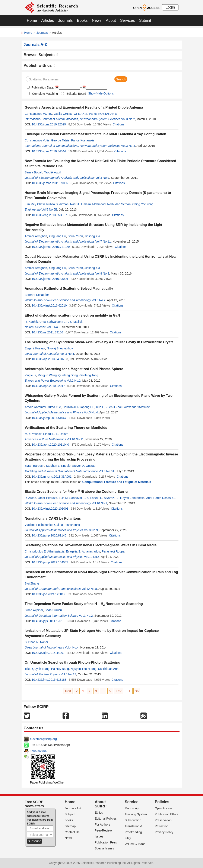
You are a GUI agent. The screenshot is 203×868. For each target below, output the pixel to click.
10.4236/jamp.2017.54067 (49, 418)
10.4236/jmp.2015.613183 (49, 680)
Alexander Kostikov (137, 407)
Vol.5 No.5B (49, 209)
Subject (70, 814)
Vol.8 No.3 (102, 273)
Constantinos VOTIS (38, 114)
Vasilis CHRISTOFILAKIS (70, 114)
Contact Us (72, 832)
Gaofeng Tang (89, 375)
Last (119, 691)
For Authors (102, 824)
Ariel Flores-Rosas (158, 498)
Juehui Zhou (114, 407)
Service (131, 802)
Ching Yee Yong (143, 204)
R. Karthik (31, 322)
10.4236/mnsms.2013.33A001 (52, 477)
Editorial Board (76, 94)
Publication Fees (106, 842)
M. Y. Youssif (33, 434)
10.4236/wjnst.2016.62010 (49, 305)
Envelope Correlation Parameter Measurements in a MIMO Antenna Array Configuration (96, 134)
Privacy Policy (164, 832)
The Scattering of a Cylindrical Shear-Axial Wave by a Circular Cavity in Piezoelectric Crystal (100, 342)
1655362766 (38, 751)
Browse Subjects (41, 55)
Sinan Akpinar (34, 610)
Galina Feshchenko (67, 525)
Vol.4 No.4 (72, 647)
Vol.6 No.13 (68, 674)
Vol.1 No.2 (86, 616)
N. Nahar (42, 642)
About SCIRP (101, 804)
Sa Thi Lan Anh (108, 669)
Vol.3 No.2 (128, 119)
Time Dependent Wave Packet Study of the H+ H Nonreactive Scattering (84, 604)
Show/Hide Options (101, 93)
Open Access (164, 808)
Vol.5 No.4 (91, 412)
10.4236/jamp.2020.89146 (49, 535)
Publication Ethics (167, 814)
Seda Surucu (53, 610)
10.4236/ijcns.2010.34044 (49, 151)
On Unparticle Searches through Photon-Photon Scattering (73, 662)
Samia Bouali (34, 172)
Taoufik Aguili (53, 172)
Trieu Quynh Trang (37, 669)
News (97, 20)
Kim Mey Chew (35, 204)
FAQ (128, 838)
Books (82, 20)
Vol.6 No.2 (99, 300)
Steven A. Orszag (84, 466)
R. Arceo (31, 498)
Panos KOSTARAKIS (103, 114)
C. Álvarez (107, 498)
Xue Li (100, 407)
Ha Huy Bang (60, 669)
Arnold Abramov (35, 407)
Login (170, 7)
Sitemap (70, 826)
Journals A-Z (73, 808)
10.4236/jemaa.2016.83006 (50, 279)
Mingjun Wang (47, 375)
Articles (48, 20)
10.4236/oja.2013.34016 (48, 359)
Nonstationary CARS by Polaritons (53, 518)
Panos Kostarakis (83, 140)
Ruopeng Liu (86, 407)
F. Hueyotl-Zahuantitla (130, 498)
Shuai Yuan (75, 236)
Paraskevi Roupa (113, 551)
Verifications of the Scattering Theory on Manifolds (66, 428)
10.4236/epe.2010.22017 (48, 386)
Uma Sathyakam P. (52, 322)
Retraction (162, 826)
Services (128, 20)
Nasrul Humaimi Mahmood (88, 204)
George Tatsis (60, 140)
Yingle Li (30, 375)
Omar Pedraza (47, 498)
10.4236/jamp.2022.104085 (50, 562)
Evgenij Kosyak (35, 348)
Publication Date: (42, 87)
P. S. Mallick (74, 322)
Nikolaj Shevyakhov (60, 348)
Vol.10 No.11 (75, 439)
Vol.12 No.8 (89, 589)
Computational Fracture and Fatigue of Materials (117, 482)
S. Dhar (30, 642)
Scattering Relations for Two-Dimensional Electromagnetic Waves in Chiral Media (91, 545)
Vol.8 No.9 (91, 530)
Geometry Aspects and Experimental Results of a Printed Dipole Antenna (84, 107)
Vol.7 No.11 (103, 241)
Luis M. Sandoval (70, 498)
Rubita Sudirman (57, 204)
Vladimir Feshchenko (39, 525)
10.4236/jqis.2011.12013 (48, 621)
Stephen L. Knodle (58, 466)
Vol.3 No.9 (102, 178)
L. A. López (91, 498)
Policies (162, 802)
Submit (145, 20)
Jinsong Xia (92, 236)
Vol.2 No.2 (74, 381)
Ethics (99, 813)
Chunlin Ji (69, 407)
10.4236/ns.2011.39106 (47, 332)
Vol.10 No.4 (92, 557)
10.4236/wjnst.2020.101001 (50, 509)
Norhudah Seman (119, 204)
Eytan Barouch (35, 466)
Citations (118, 124)
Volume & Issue (135, 844)
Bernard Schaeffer (37, 295)
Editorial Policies (106, 819)
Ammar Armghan (36, 236)
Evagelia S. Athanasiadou (83, 551)
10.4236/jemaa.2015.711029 (51, 247)
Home (32, 20)
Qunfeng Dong (68, 375)
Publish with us (40, 65)
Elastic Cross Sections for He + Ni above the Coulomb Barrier (77, 492)
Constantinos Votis (37, 140)
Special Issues (104, 848)
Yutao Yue (54, 407)
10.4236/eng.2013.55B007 (49, 215)
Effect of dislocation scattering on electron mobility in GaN (72, 315)
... (103, 691)
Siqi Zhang (32, 583)
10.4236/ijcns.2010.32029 (49, 124)
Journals (66, 20)
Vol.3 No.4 (128, 146)
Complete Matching (45, 94)
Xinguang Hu (57, 236)
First (68, 691)
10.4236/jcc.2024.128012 (48, 594)
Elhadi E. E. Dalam (56, 434)
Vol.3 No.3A (107, 471)
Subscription (133, 820)
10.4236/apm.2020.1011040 (50, 445)
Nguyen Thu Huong (84, 669)
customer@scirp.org (43, 739)
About (111, 20)
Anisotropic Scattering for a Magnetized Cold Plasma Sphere (74, 369)
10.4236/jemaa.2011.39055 (50, 183)
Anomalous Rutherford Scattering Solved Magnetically (69, 289)
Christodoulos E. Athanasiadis (45, 551)
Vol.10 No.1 (99, 503)
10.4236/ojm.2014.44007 (48, 653)
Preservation (163, 820)
